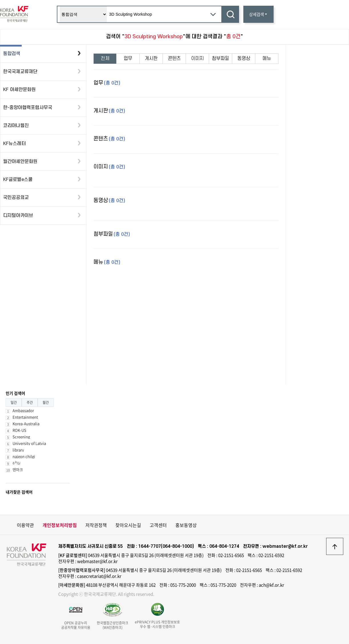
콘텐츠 (174, 59)
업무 (128, 59)
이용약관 (25, 525)
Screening (21, 437)
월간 (46, 402)
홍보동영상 (186, 525)
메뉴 (267, 59)
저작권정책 (96, 525)
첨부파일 (220, 59)
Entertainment (25, 417)
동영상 (244, 59)
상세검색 (258, 14)
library (18, 450)
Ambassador (23, 410)
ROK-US (19, 430)
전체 (105, 59)
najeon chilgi (24, 456)
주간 (30, 402)
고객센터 (158, 525)
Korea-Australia (26, 423)
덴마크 (18, 469)
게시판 (151, 59)
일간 (14, 402)
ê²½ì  (18, 463)
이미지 (197, 59)
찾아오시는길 (128, 525)
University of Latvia (29, 443)
